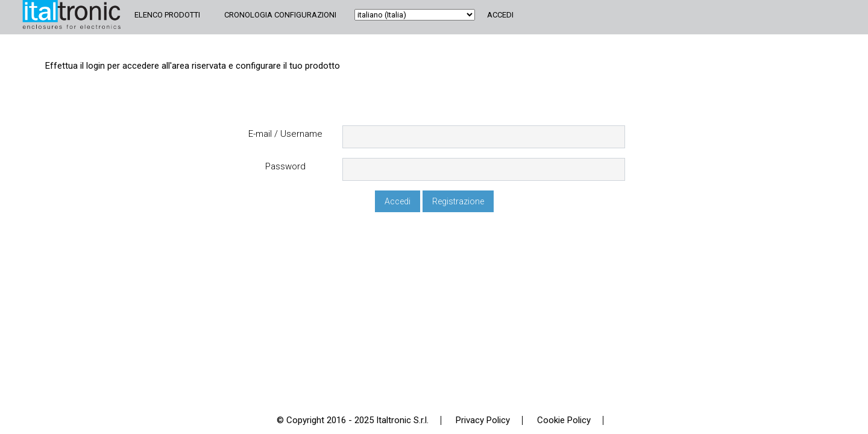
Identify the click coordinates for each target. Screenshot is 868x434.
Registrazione (458, 201)
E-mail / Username (285, 134)
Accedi (500, 15)
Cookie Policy (564, 420)
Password (285, 167)
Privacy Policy (483, 420)
